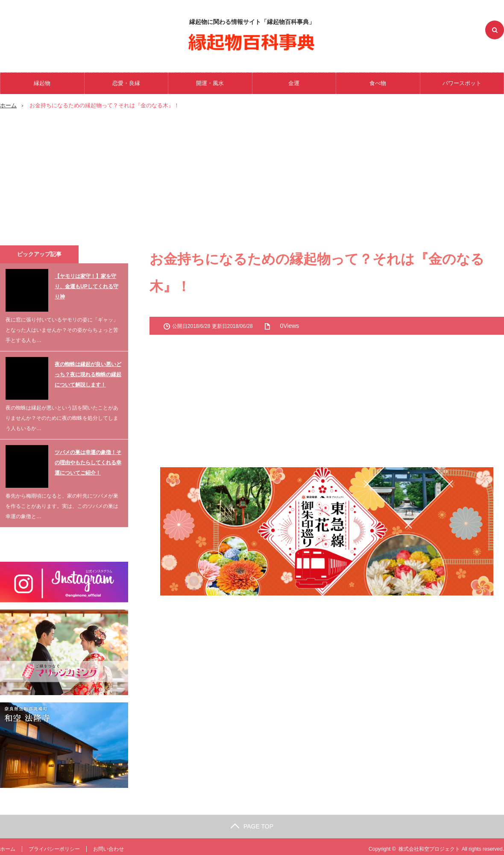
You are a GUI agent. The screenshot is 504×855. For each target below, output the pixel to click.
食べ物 (378, 83)
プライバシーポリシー (54, 849)
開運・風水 (210, 83)
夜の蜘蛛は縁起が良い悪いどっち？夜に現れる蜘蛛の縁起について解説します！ (88, 374)
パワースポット (462, 83)
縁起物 (42, 83)
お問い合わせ (108, 849)
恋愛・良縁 (126, 83)
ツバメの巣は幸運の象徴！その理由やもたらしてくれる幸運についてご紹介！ (88, 462)
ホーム (8, 849)
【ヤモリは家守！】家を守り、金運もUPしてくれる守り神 (86, 286)
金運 (294, 83)
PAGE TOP (252, 826)
